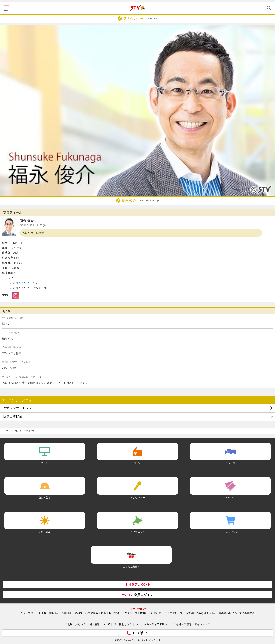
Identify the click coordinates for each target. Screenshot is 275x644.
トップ (5, 431)
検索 (269, 8)
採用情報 (49, 613)
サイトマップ (202, 624)
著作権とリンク (123, 624)
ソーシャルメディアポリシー (153, 624)
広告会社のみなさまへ (199, 613)
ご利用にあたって (75, 624)
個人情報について (100, 624)
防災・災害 (45, 498)
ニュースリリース (31, 613)
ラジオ (138, 463)
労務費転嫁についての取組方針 (237, 613)
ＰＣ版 (138, 633)
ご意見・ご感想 (182, 624)
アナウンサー (17, 431)
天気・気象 (45, 532)
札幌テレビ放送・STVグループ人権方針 (125, 613)
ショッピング (230, 532)
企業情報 (67, 613)
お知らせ (156, 613)
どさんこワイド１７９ (27, 283)
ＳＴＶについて (137, 609)
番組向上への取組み (87, 613)
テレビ (45, 463)
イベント (230, 498)
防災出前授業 (13, 417)
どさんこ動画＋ (131, 567)
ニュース (230, 463)
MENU (6, 8)
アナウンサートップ (17, 408)
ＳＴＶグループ (173, 613)
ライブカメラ (138, 532)
